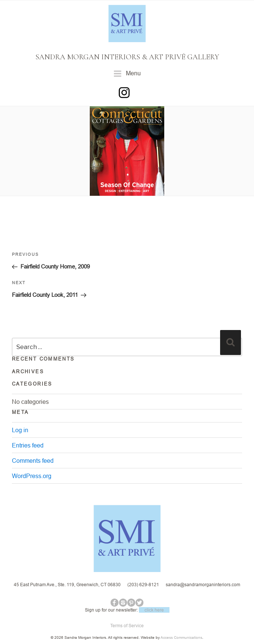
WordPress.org (32, 476)
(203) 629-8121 (143, 585)
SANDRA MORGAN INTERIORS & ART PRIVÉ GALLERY (127, 57)
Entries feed (28, 445)
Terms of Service (127, 626)
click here (154, 610)
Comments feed (33, 461)
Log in (20, 430)
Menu (127, 74)
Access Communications (181, 637)
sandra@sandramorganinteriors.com (203, 585)
